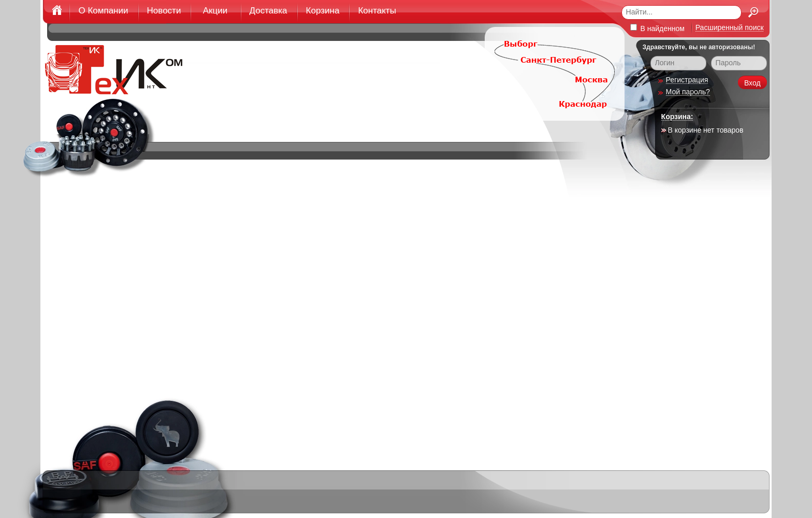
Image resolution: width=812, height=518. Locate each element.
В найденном (657, 28)
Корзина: (677, 117)
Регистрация (687, 80)
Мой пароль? (688, 92)
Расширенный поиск (730, 27)
